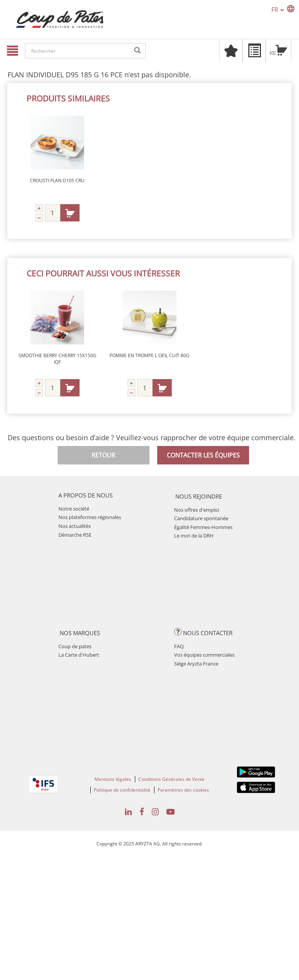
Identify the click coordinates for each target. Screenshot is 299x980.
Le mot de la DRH (194, 536)
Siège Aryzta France (196, 664)
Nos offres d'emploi (197, 510)
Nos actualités (75, 526)
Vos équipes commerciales (204, 655)
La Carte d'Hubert (79, 655)
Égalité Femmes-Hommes (203, 527)
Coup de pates (75, 646)
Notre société (74, 509)
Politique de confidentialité (122, 790)
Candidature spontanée (201, 518)
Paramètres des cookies (183, 790)
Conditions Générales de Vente (171, 779)
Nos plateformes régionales (90, 517)
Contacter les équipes (203, 455)
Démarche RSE (75, 535)
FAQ (179, 646)
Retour (103, 455)
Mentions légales (113, 779)
